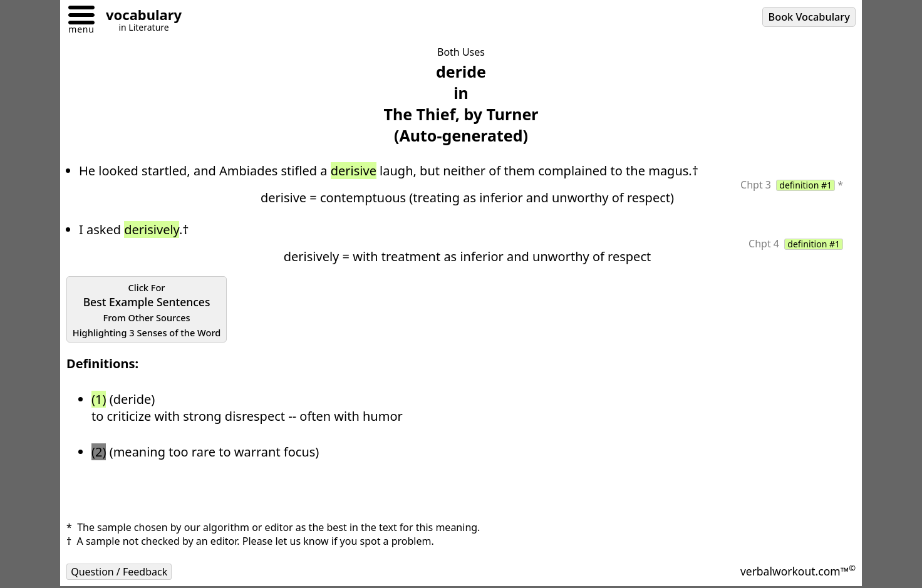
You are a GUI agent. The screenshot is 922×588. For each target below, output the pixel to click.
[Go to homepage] (139, 17)
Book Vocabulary (809, 17)
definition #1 (805, 185)
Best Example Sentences (147, 310)
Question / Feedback (119, 572)
